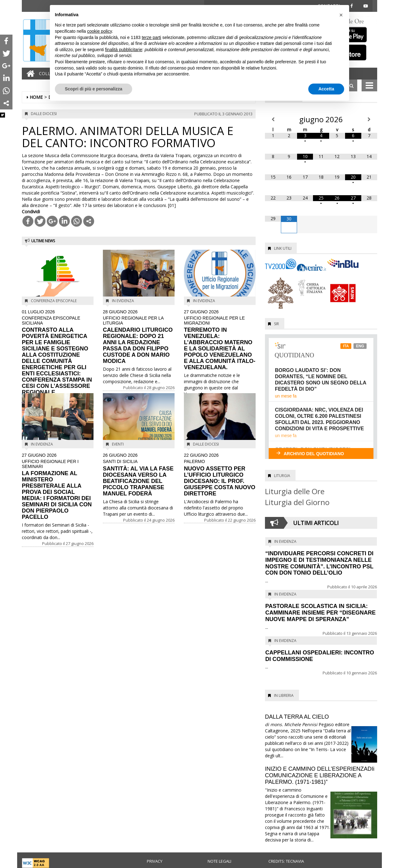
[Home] (29, 74)
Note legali (219, 861)
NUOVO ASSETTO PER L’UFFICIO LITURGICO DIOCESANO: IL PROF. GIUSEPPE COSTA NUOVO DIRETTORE (220, 475)
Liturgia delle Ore (295, 491)
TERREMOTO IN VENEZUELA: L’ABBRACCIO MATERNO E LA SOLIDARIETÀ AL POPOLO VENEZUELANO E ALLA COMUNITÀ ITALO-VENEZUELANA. (220, 340)
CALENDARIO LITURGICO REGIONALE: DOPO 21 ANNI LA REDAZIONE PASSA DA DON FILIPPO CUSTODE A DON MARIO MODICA (139, 337)
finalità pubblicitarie (124, 50)
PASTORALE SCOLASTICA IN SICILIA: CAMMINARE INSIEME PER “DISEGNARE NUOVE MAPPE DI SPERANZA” (320, 613)
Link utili (283, 248)
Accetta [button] (326, 89)
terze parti (151, 37)
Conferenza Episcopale (54, 301)
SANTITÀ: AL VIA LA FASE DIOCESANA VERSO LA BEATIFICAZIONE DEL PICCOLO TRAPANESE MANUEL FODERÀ (139, 475)
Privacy (155, 861)
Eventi (118, 444)
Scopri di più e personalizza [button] (94, 89)
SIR (276, 324)
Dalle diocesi (44, 114)
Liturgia (282, 476)
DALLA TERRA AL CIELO (297, 717)
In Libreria (284, 695)
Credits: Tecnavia (286, 861)
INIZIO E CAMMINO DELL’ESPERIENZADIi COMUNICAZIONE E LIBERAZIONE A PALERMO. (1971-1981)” (320, 775)
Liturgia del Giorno (297, 502)
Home (36, 97)
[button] (341, 15)
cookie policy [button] (100, 31)
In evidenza (123, 301)
